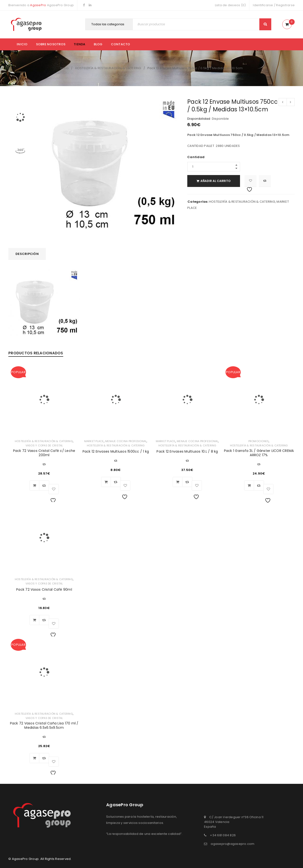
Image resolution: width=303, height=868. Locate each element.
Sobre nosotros (51, 44)
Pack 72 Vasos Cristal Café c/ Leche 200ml (44, 453)
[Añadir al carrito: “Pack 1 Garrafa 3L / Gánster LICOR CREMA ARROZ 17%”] (249, 486)
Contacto (121, 44)
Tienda (80, 44)
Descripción (27, 254)
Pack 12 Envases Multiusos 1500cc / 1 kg (116, 451)
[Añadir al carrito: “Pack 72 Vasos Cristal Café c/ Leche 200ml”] (35, 486)
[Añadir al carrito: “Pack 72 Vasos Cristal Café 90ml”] (35, 620)
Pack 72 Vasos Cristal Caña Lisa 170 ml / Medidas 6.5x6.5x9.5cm (44, 725)
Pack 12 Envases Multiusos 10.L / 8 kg (187, 451)
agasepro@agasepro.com (232, 844)
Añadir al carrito (217, 181)
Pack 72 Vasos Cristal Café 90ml (44, 589)
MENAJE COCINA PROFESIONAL (126, 441)
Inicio (22, 44)
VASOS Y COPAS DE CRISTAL (44, 445)
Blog (98, 44)
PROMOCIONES (259, 441)
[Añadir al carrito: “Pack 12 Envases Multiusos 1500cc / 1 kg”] (106, 482)
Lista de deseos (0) (230, 5)
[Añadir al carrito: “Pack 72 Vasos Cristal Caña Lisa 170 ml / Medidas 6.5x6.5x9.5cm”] (35, 758)
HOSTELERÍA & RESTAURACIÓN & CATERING (108, 68)
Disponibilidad (199, 119)
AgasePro (38, 5)
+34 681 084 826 (223, 835)
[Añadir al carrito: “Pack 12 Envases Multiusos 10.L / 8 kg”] (178, 482)
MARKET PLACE (94, 441)
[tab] (27, 254)
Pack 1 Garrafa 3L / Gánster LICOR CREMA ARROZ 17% (259, 453)
